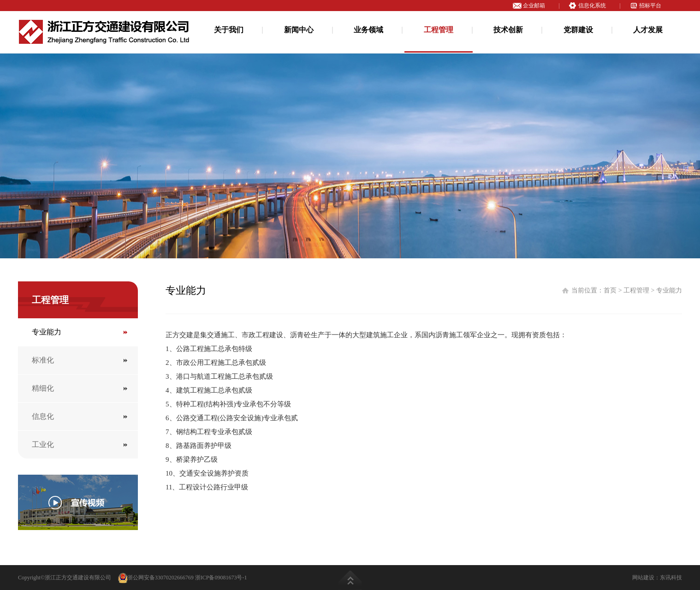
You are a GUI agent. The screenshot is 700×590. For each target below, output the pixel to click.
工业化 (43, 444)
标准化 (43, 360)
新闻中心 (299, 30)
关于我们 (229, 30)
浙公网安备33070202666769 (156, 578)
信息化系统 (592, 6)
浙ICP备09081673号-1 (221, 578)
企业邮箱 (534, 6)
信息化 (43, 416)
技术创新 (508, 30)
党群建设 (578, 30)
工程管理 (439, 30)
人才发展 (648, 30)
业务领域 (368, 30)
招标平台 (650, 6)
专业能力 (47, 332)
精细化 (43, 388)
